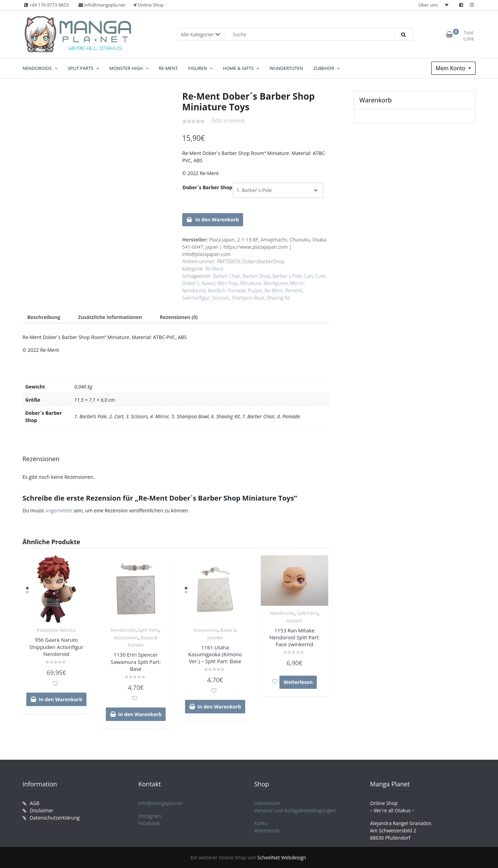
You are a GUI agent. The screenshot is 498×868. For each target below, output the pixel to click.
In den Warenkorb (217, 220)
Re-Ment (214, 269)
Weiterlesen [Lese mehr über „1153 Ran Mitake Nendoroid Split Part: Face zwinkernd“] (298, 682)
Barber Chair (227, 276)
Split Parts (149, 630)
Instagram (150, 816)
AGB (35, 803)
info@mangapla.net (160, 803)
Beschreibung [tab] (44, 317)
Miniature (251, 283)
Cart (308, 276)
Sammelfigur (196, 298)
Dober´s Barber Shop (207, 187)
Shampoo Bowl (248, 298)
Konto (261, 823)
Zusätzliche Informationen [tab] (110, 317)
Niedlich (217, 290)
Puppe (255, 290)
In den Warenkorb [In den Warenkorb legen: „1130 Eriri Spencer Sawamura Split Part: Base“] (140, 714)
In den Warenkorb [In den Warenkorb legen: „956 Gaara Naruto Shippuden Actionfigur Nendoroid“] (61, 699)
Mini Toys (228, 283)
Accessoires (126, 638)
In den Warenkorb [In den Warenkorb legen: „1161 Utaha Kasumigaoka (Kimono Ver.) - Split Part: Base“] (219, 707)
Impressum (267, 803)
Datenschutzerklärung (55, 818)
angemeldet (59, 510)
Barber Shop (256, 276)
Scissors (220, 298)
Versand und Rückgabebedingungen (295, 810)
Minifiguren (276, 283)
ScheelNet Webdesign (282, 857)
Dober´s (191, 283)
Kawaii (208, 283)
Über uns (428, 5)
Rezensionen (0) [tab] (179, 317)
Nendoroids (123, 630)
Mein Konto (451, 68)
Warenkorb (267, 830)
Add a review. (229, 120)
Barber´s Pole (287, 276)
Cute (320, 276)
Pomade (237, 290)
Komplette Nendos (56, 630)
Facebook (149, 823)
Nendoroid (194, 290)
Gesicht (294, 621)
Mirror (297, 283)
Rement (294, 290)
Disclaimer (41, 810)
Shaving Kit (278, 298)
